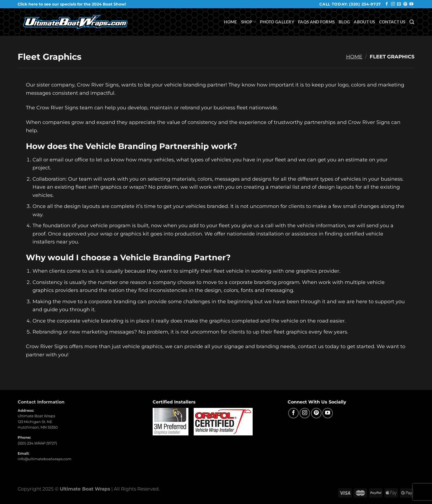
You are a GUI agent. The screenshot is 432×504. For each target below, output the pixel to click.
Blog (344, 22)
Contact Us (392, 22)
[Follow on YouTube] (411, 4)
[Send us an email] (399, 4)
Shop (249, 22)
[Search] (412, 22)
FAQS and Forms (316, 22)
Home (230, 22)
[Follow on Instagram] (393, 4)
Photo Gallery (277, 22)
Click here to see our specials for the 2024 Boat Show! (72, 4)
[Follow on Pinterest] (405, 4)
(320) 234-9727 (365, 4)
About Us (364, 22)
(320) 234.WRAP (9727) (37, 443)
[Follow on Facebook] (387, 4)
